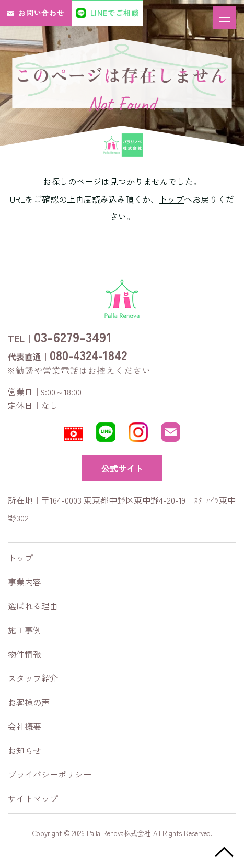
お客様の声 (29, 702)
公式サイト (122, 468)
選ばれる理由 (33, 606)
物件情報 (25, 654)
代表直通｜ (67, 355)
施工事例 (25, 630)
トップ (171, 199)
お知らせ (25, 750)
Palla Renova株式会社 (119, 833)
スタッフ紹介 (33, 678)
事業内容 (25, 582)
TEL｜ (60, 337)
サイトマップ (33, 798)
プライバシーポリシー (50, 774)
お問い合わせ (42, 13)
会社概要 (25, 726)
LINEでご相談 (115, 13)
